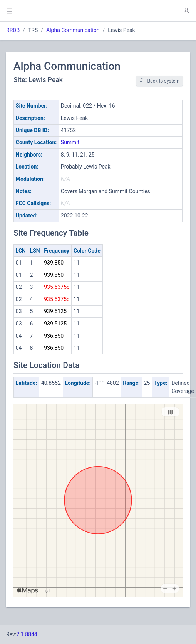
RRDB (13, 30)
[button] (186, 11)
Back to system (159, 81)
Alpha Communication (73, 30)
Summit (70, 142)
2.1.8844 (27, 634)
